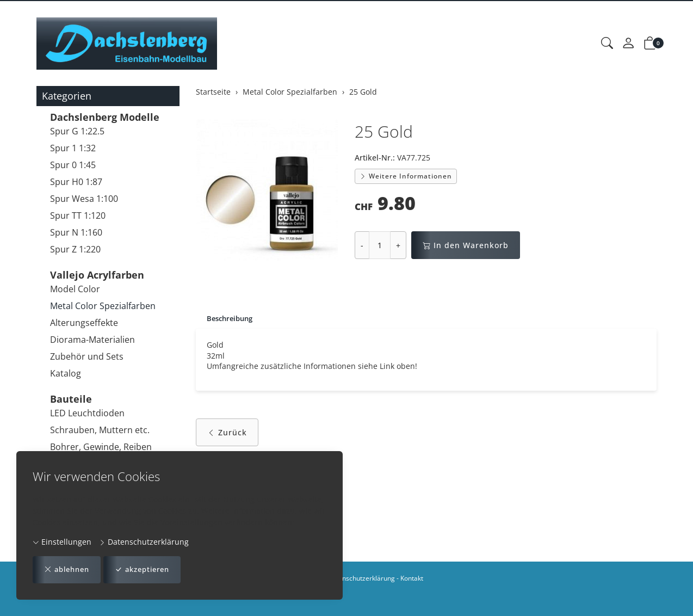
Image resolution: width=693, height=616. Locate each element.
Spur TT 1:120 (78, 215)
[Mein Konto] (628, 44)
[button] (607, 44)
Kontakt (412, 578)
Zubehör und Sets (87, 356)
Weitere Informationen (406, 176)
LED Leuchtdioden (87, 413)
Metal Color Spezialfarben (103, 306)
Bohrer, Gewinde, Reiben (101, 447)
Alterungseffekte (84, 323)
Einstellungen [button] (62, 541)
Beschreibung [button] (232, 319)
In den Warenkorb (466, 245)
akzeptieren (150, 569)
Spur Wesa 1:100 (84, 199)
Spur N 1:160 (76, 232)
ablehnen (69, 569)
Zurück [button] (227, 435)
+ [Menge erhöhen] (398, 245)
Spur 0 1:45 (73, 165)
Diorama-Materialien (92, 340)
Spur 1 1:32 (73, 148)
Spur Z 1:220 (75, 249)
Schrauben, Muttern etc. (100, 430)
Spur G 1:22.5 (77, 131)
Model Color (75, 289)
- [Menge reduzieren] (362, 245)
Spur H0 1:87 (76, 182)
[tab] (227, 319)
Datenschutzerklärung (144, 541)
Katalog (66, 373)
